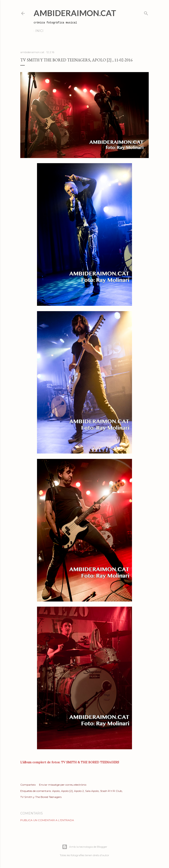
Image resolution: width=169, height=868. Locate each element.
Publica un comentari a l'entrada (47, 820)
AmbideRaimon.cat (75, 13)
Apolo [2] (67, 791)
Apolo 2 (79, 791)
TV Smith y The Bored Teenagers (41, 797)
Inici (39, 31)
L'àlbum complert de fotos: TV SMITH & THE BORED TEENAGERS (70, 762)
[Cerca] (146, 12)
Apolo (56, 791)
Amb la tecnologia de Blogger (85, 847)
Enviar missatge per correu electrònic (63, 785)
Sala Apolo (92, 791)
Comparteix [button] (28, 785)
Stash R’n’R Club (111, 791)
